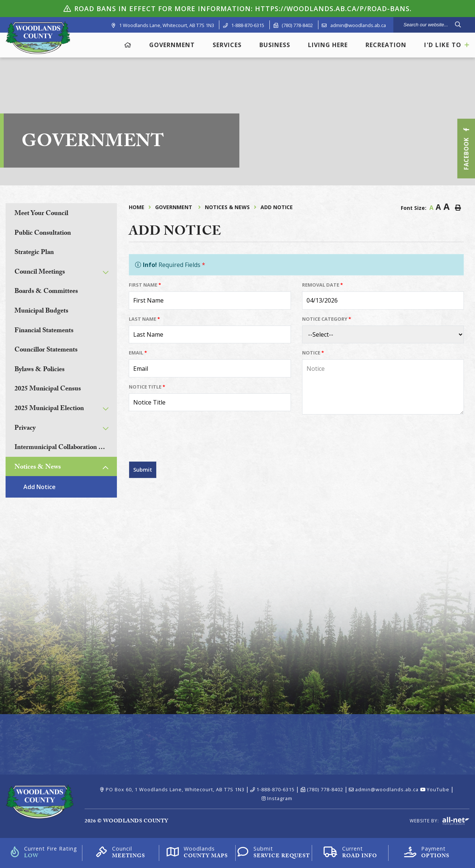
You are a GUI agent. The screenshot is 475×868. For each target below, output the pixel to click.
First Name (145, 285)
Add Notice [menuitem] (40, 487)
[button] (106, 273)
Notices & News (227, 207)
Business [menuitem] (275, 45)
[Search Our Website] (434, 25)
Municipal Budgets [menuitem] (41, 312)
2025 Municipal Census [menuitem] (48, 390)
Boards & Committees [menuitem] (46, 292)
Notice (313, 353)
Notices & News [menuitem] (38, 468)
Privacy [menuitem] (25, 429)
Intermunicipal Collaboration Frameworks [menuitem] (66, 448)
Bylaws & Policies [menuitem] (40, 370)
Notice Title (147, 387)
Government (174, 207)
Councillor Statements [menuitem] (46, 351)
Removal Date (322, 285)
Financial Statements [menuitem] (44, 331)
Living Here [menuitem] (328, 45)
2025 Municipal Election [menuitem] (49, 409)
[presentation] (185, 441)
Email (138, 353)
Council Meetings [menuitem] (40, 273)
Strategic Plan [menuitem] (34, 253)
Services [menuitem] (227, 45)
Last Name (144, 319)
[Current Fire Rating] (44, 853)
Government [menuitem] (172, 45)
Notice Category (327, 319)
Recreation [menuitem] (386, 45)
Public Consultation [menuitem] (43, 234)
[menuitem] (128, 45)
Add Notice (277, 207)
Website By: (440, 821)
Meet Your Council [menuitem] (41, 214)
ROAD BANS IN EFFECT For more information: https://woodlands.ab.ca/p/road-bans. (243, 9)
